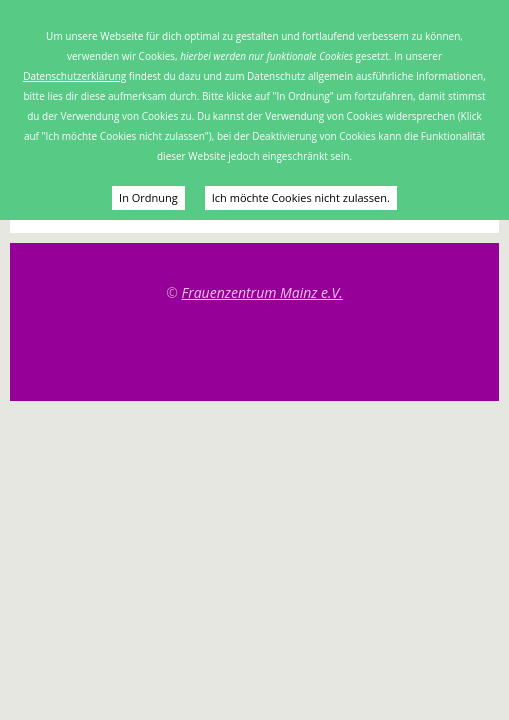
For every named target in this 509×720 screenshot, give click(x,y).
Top (255, 351)
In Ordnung (148, 197)
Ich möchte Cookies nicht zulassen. (301, 197)
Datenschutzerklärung (74, 76)
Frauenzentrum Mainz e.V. (261, 292)
